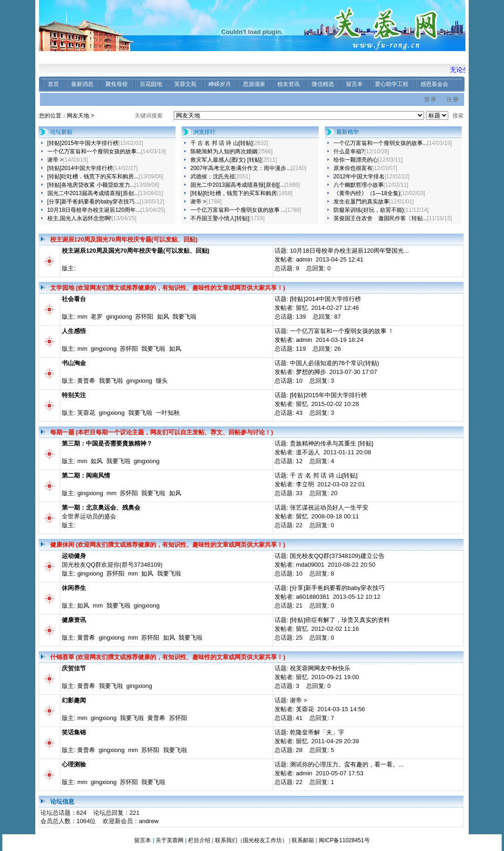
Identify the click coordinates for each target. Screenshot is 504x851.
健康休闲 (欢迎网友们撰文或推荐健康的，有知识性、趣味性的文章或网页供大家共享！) (168, 545)
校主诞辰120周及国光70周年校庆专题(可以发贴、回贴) (124, 239)
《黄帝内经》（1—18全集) (367, 193)
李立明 (305, 484)
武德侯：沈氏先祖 (213, 177)
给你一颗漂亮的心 (356, 160)
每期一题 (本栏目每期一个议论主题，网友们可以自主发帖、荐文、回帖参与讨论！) (162, 432)
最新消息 (82, 84)
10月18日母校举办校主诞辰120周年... (94, 210)
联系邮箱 (303, 840)
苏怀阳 (144, 317)
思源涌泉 (254, 84)
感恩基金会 (434, 84)
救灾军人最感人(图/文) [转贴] (226, 160)
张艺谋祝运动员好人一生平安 (329, 507)
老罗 (97, 317)
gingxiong (119, 317)
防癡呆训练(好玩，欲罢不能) (369, 210)
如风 (163, 317)
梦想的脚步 (311, 372)
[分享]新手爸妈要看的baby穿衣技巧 (337, 588)
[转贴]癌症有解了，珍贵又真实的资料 (340, 620)
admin (304, 259)
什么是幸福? (349, 151)
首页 (53, 84)
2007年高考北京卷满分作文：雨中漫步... (241, 168)
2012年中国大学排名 (359, 177)
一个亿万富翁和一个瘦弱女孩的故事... (94, 151)
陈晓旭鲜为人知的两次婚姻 (224, 151)
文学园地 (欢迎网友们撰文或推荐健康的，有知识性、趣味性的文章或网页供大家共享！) (168, 288)
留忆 (302, 308)
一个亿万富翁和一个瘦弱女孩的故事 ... (238, 210)
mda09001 (310, 565)
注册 (453, 99)
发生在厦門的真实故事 (361, 202)
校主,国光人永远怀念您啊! (80, 218)
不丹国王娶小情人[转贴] (220, 218)
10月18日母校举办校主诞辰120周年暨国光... (349, 251)
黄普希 (86, 381)
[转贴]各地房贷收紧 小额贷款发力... (91, 185)
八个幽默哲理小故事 (359, 185)
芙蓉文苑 (185, 84)
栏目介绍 (199, 840)
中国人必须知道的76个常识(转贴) (334, 363)
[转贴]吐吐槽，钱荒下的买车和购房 (234, 193)
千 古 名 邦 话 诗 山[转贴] (222, 143)
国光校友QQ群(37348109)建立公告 (337, 556)
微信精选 (323, 84)
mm (82, 317)
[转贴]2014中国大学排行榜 (80, 168)
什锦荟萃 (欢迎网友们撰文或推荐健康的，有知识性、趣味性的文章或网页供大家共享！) (168, 657)
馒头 (162, 381)
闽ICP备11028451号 (344, 840)
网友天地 (78, 116)
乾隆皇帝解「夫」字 (317, 732)
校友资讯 (288, 84)
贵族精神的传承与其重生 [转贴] (332, 443)
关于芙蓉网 (170, 840)
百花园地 (151, 84)
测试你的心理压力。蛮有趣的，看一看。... (347, 764)
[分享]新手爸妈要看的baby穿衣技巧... (94, 202)
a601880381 (313, 597)
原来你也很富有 (353, 168)
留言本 (354, 84)
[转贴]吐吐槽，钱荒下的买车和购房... (93, 177)
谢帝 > (55, 160)
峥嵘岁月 (220, 84)
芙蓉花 (86, 413)
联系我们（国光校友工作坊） (251, 840)
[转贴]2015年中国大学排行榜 (83, 143)
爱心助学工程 (392, 84)
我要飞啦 (184, 317)
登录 (431, 99)
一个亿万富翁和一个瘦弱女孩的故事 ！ (342, 331)
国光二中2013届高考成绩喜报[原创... (93, 193)
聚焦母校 (117, 84)
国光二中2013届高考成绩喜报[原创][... (238, 185)
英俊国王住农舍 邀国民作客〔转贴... (380, 218)
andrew (149, 821)
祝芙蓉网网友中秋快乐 (320, 668)
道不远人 (308, 452)
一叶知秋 (168, 413)
